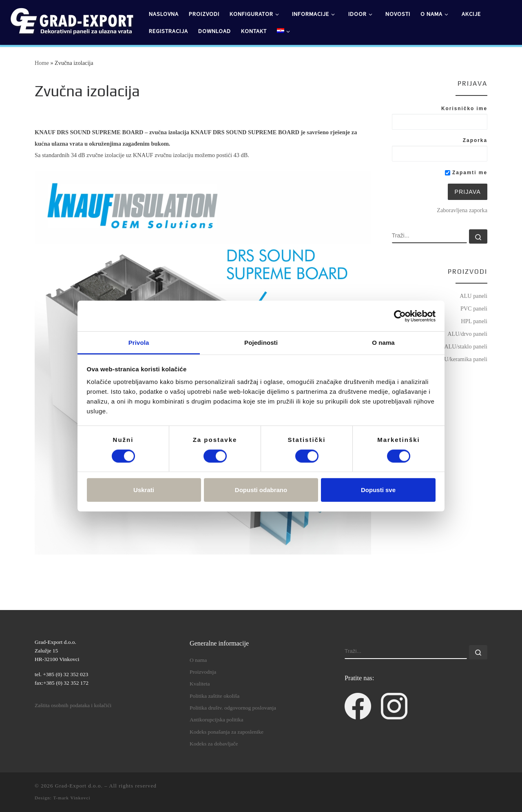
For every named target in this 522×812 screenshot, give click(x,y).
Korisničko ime (464, 109)
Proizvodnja (203, 672)
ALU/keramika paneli (462, 359)
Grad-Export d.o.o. (79, 786)
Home (42, 63)
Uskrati (144, 490)
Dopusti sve (378, 490)
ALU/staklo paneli (466, 346)
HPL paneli (474, 321)
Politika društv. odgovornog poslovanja (233, 708)
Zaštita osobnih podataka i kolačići (73, 705)
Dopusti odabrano (261, 490)
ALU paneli (473, 296)
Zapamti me (466, 173)
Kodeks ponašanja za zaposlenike (227, 732)
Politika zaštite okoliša (215, 696)
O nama (198, 660)
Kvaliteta (200, 684)
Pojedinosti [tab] (261, 343)
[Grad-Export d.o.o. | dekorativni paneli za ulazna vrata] (71, 21)
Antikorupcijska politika (217, 720)
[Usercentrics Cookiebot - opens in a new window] (400, 316)
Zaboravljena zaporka (462, 210)
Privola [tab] (139, 343)
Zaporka (475, 140)
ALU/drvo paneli (467, 334)
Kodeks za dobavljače (214, 744)
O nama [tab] (383, 343)
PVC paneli (474, 308)
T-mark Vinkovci (72, 798)
